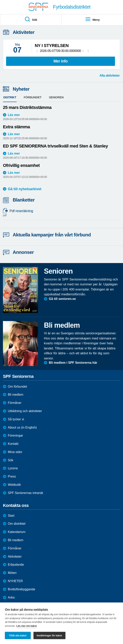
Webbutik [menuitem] (14, 485)
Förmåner (15, 403)
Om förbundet (17, 387)
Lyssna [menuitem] (13, 468)
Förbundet (33, 97)
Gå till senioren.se (62, 299)
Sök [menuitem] (31, 19)
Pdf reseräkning (60, 213)
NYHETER (15, 581)
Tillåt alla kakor (18, 636)
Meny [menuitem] (92, 19)
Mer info (61, 61)
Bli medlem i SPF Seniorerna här (73, 363)
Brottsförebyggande (22, 589)
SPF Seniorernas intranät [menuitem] (25, 493)
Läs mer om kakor (27, 626)
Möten (12, 573)
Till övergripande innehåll (0, 0)
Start (11, 516)
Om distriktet (17, 524)
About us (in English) (22, 427)
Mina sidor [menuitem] (15, 452)
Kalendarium (17, 532)
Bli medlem (16, 395)
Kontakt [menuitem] (13, 444)
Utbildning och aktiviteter (25, 411)
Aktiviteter (15, 557)
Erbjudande (16, 565)
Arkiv (11, 597)
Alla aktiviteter (110, 76)
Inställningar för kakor (49, 636)
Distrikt (10, 97)
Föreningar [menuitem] (15, 436)
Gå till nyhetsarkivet (25, 189)
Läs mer (14, 115)
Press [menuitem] (12, 476)
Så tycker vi (16, 419)
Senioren (56, 97)
